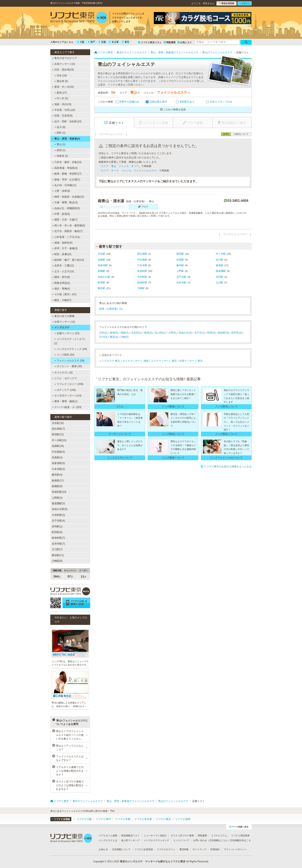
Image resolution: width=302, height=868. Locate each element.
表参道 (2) (61, 156)
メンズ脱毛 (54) (64, 355)
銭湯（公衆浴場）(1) (111, 309)
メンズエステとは (108, 840)
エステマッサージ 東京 (164, 361)
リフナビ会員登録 (144, 849)
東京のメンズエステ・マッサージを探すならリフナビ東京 (153, 861)
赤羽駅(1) (57, 527)
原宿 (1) (60, 150)
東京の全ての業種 (63, 316)
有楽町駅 (142, 271)
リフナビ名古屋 (143, 819)
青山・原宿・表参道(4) (66, 139)
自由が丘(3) (185, 333)
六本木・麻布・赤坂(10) (67, 162)
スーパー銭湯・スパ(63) (67, 407)
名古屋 (114, 42)
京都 (102, 42)
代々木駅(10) (59, 440)
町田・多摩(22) (62, 254)
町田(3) (212, 333)
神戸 (91, 42)
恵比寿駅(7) (58, 429)
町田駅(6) (57, 532)
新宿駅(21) (58, 434)
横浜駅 (102, 288)
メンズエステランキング (156, 840)
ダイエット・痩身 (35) (68, 366)
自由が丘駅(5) (60, 509)
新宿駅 (180, 254)
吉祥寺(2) (236, 333)
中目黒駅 (142, 260)
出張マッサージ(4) (64, 64)
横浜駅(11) (58, 555)
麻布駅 (180, 265)
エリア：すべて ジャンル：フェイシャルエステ (129, 171)
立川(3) (103, 337)
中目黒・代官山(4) (64, 110)
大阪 (81, 42)
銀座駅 (220, 265)
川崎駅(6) (57, 561)
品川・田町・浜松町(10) (67, 121)
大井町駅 (142, 277)
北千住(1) (200, 333)
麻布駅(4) (57, 475)
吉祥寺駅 (181, 283)
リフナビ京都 (123, 819)
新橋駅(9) (57, 486)
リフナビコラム (219, 835)
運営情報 (184, 849)
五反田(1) (136, 333)
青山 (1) (60, 144)
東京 (126, 42)
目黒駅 (180, 260)
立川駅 (220, 283)
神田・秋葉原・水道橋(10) (68, 197)
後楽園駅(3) (58, 503)
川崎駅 (141, 288)
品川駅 (220, 260)
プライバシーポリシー (235, 849)
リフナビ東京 (163, 819)
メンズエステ (61, 327)
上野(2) (172, 333)
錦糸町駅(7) (58, 538)
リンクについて (181, 840)
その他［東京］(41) (64, 294)
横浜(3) (114, 337)
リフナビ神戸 (103, 819)
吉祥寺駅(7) (58, 544)
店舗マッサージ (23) (67, 333)
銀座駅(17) (58, 481)
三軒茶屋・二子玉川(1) (66, 237)
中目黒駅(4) (58, 452)
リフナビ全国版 (61, 819)
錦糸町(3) (223, 333)
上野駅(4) (57, 498)
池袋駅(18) (58, 446)
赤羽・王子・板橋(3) (65, 248)
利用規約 (215, 849)
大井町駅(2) (58, 515)
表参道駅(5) (58, 463)
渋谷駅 (102, 254)
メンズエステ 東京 (110, 361)
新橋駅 (102, 271)
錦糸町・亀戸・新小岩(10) (68, 260)
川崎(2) (124, 337)
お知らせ (103, 849)
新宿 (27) (61, 93)
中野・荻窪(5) (61, 214)
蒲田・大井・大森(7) (65, 220)
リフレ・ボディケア (64, 378)
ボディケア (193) (65, 390)
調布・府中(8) (61, 277)
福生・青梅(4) (61, 289)
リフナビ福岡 (183, 819)
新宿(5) (114, 333)
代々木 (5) (61, 98)
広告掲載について (121, 849)
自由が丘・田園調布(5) (66, 208)
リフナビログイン (166, 849)
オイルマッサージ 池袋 (135, 361)
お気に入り (185, 42)
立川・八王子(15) (63, 271)
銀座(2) (148, 333)
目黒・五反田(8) (62, 116)
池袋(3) (124, 333)
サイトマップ (199, 849)
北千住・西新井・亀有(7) (67, 231)
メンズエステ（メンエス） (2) (70, 341)
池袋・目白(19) (62, 104)
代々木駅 (221, 254)
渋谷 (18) (61, 76)
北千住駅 (181, 277)
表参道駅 (103, 265)
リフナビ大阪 (84, 819)
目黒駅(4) (57, 457)
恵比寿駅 (142, 254)
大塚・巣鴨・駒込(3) (65, 202)
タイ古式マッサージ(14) (67, 396)
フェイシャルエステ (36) (70, 361)
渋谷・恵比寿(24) (63, 70)
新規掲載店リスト (130, 835)
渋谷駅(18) (58, 423)
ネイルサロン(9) (62, 373)
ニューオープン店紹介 (155, 835)
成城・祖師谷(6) (62, 243)
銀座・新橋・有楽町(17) (67, 174)
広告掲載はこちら (219, 840)
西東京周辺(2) (61, 283)
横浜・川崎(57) (62, 300)
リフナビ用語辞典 (240, 835)
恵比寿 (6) (61, 81)
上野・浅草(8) (61, 191)
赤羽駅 (220, 277)
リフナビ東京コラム (150, 42)
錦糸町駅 (142, 283)
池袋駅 (102, 260)
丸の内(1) (160, 333)
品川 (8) (60, 127)
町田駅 (102, 283)
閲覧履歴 (170, 42)
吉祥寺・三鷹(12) (63, 266)
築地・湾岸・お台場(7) (66, 180)
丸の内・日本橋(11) (64, 185)
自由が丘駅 (104, 277)
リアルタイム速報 (108, 835)
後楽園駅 (221, 271)
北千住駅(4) (58, 521)
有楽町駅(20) (59, 492)
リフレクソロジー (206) (69, 384)
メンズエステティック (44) (71, 349)
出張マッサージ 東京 (191, 361)
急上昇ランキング (130, 840)
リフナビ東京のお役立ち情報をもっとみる (226, 467)
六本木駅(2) (58, 469)
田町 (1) (60, 133)
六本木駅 (142, 265)
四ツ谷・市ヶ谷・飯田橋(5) (69, 225)
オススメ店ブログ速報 (182, 835)
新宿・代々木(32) (63, 87)
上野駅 (180, 271)
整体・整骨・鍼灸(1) (65, 401)
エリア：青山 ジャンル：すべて (120, 166)
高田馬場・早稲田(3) (65, 168)
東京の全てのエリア (65, 58)
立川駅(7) (57, 549)
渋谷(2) (103, 333)
